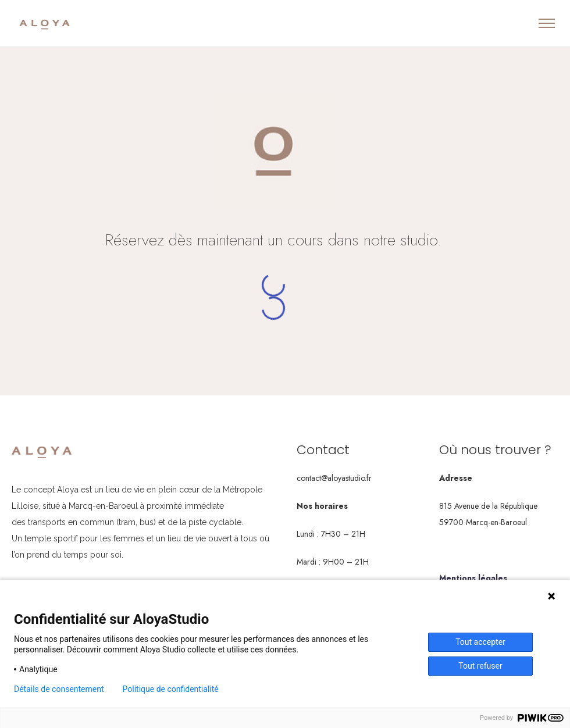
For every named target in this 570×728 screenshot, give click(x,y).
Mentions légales (473, 578)
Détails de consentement (59, 689)
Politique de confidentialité (171, 689)
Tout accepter (480, 642)
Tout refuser (480, 666)
